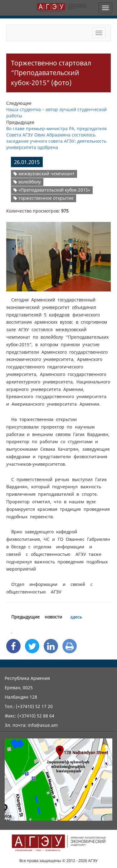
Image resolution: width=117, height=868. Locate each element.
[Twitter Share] (32, 646)
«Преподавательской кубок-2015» (52, 190)
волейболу (27, 182)
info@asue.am (43, 725)
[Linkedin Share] (51, 646)
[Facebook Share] (13, 646)
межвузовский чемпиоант (44, 174)
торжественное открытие (44, 198)
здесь (76, 617)
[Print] (70, 646)
